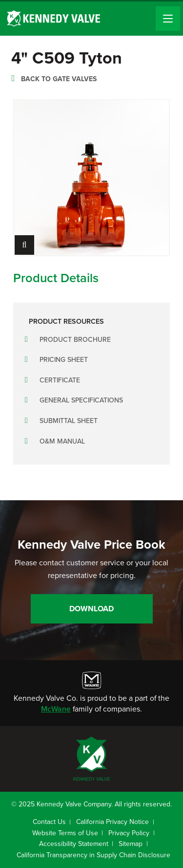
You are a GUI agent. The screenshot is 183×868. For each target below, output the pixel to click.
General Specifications (81, 400)
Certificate (60, 380)
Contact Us (49, 822)
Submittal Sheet (69, 421)
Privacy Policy (129, 833)
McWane (56, 709)
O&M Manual (62, 441)
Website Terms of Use (65, 833)
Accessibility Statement (74, 844)
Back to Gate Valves (59, 79)
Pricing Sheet (64, 360)
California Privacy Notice (112, 822)
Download (91, 609)
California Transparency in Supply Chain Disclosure (93, 855)
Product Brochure (75, 340)
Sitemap (131, 844)
